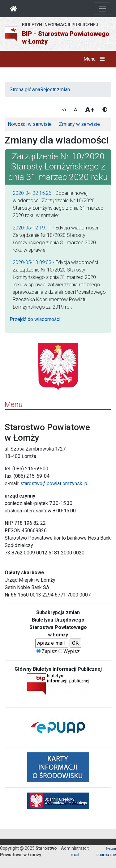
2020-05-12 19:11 (32, 228)
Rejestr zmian (55, 90)
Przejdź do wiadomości (35, 319)
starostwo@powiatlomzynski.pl (54, 483)
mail (75, 855)
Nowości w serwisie (30, 124)
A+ (90, 110)
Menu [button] (95, 59)
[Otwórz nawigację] (102, 9)
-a (64, 110)
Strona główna (25, 90)
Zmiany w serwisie (79, 124)
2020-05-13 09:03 (32, 262)
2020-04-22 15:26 (32, 193)
